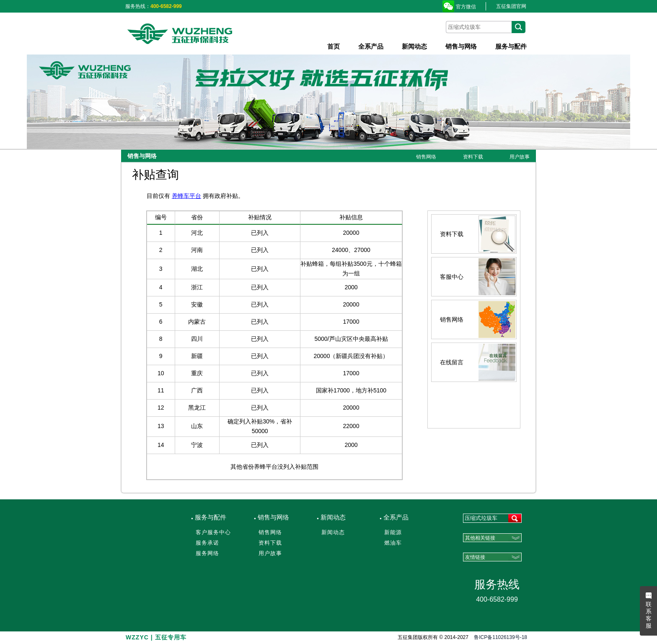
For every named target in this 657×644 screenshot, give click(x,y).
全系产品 (371, 46)
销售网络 (426, 157)
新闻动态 (414, 46)
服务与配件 (511, 46)
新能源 (393, 532)
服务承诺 (207, 543)
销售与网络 (461, 46)
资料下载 (473, 157)
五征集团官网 (511, 6)
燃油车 (393, 543)
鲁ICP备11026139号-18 (501, 637)
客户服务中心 (213, 532)
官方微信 (466, 7)
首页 (334, 46)
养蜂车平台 (186, 196)
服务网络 (207, 553)
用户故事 (520, 157)
